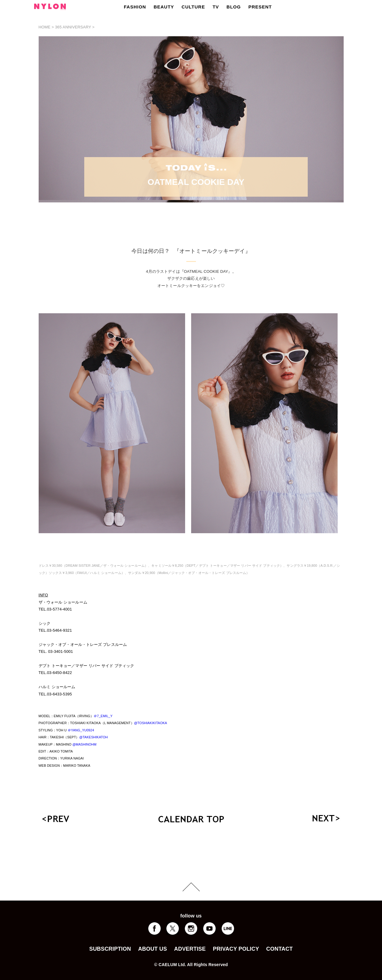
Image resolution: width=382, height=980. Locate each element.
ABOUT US (152, 949)
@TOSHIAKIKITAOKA (151, 723)
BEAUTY (164, 7)
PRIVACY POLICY (236, 949)
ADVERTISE (190, 949)
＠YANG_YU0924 (81, 730)
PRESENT (260, 7)
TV (216, 7)
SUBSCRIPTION (110, 949)
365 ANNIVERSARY (73, 27)
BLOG (234, 7)
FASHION (135, 7)
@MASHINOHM (85, 744)
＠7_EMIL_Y (103, 716)
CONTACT (280, 949)
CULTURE (193, 7)
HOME (45, 27)
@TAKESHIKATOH (94, 737)
